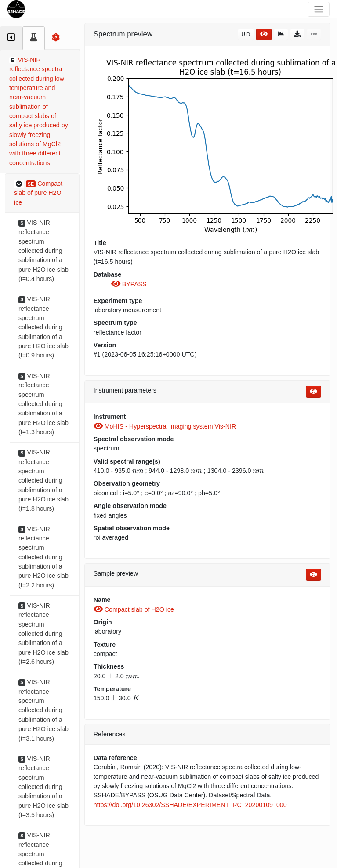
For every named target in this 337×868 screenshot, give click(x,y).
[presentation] (138, 471)
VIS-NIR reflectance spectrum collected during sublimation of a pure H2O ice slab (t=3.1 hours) (43, 710)
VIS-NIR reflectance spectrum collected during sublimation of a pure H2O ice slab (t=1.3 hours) (43, 404)
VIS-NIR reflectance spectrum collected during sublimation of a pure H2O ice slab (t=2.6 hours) (43, 634)
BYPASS (129, 284)
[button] (42, 193)
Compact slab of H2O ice (134, 609)
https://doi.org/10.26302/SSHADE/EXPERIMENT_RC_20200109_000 (190, 805)
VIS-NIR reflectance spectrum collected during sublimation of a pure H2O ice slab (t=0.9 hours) (43, 327)
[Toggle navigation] (319, 9)
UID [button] (246, 34)
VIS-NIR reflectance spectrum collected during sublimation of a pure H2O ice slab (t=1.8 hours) (43, 480)
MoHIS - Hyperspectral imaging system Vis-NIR (165, 426)
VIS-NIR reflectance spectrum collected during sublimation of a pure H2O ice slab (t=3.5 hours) (43, 787)
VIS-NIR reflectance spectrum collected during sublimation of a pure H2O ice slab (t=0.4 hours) (43, 251)
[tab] (11, 38)
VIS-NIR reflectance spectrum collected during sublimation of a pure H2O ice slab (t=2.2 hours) (43, 557)
